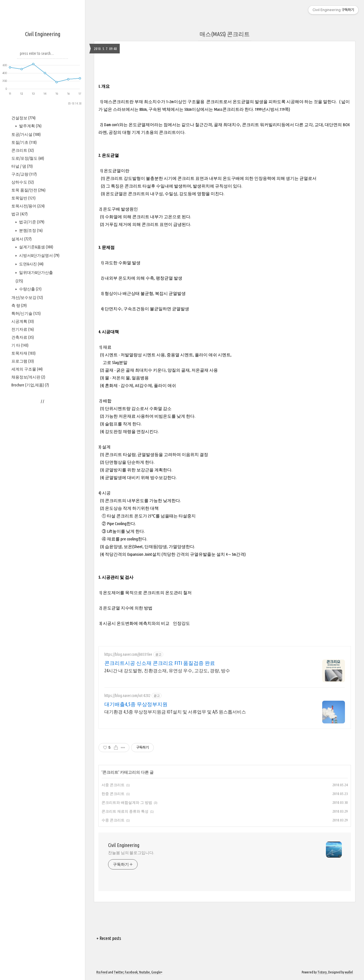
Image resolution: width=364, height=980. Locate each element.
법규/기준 (31, 222)
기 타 (20, 345)
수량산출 (30, 289)
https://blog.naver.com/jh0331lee (128, 654)
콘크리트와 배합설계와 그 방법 (127, 802)
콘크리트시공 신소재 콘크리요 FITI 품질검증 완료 (160, 663)
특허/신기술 (26, 313)
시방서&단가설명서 (39, 255)
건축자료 (23, 337)
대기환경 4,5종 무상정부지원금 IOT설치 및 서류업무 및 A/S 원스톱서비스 (175, 712)
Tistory (322, 972)
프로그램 (23, 361)
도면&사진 (31, 264)
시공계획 (23, 321)
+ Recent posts (109, 938)
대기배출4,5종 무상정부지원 (136, 704)
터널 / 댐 (22, 166)
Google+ (157, 972)
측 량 (19, 305)
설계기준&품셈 (36, 247)
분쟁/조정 (30, 230)
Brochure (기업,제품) (30, 385)
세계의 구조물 (27, 369)
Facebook (131, 972)
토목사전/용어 (28, 206)
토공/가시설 (26, 134)
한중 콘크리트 (113, 794)
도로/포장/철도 (28, 158)
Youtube (144, 972)
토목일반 (23, 198)
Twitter (119, 972)
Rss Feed (102, 972)
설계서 (21, 239)
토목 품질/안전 (28, 190)
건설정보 (23, 118)
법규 (19, 214)
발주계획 (30, 126)
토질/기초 (24, 142)
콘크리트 (23, 150)
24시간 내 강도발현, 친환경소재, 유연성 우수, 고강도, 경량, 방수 (167, 671)
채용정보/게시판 (28, 377)
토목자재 (23, 353)
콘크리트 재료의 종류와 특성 (125, 811)
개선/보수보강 (27, 297)
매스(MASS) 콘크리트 (225, 34)
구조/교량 (24, 174)
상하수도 (23, 182)
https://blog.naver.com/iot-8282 (127, 696)
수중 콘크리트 (113, 820)
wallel (349, 972)
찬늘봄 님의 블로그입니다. (131, 853)
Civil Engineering (43, 34)
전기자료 (23, 329)
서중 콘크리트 (113, 785)
